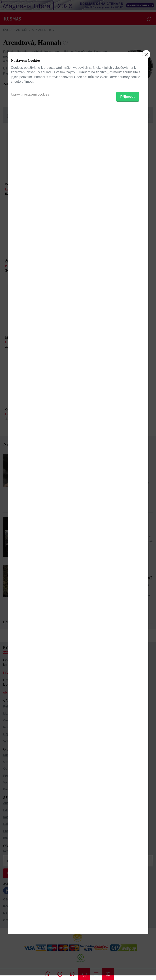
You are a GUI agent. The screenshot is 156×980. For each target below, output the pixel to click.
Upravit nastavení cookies (30, 509)
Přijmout (128, 511)
